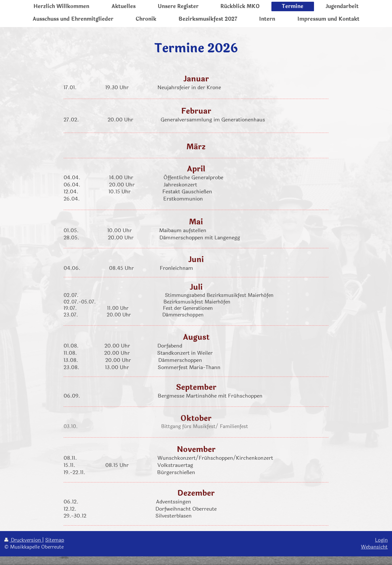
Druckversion (23, 540)
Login (381, 540)
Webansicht (374, 547)
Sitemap (55, 540)
